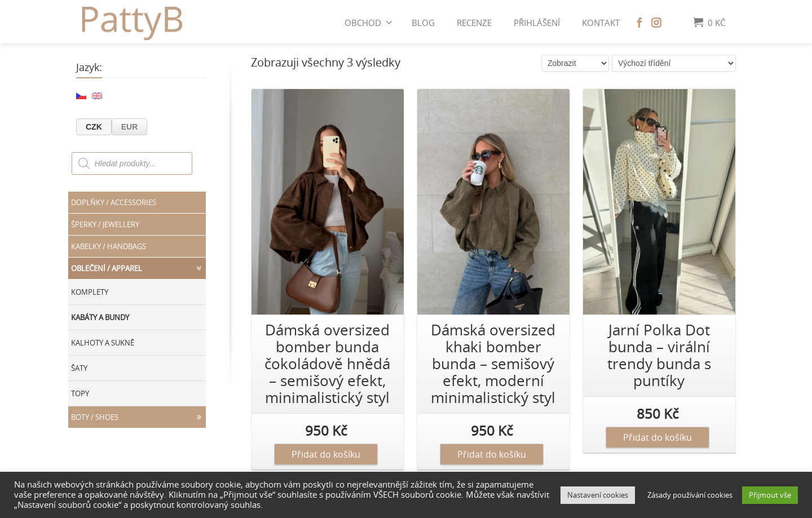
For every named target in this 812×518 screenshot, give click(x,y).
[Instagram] (656, 23)
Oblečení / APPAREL (138, 268)
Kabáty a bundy (100, 317)
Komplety (90, 292)
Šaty (79, 368)
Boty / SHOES (138, 417)
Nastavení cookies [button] (598, 495)
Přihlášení (537, 23)
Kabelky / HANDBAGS (109, 246)
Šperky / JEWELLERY (105, 224)
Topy (80, 393)
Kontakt (601, 23)
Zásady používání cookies (690, 495)
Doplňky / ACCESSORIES (114, 202)
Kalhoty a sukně (103, 343)
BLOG (423, 23)
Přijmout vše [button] (770, 495)
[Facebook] (639, 23)
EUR (130, 127)
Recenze (474, 23)
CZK (94, 127)
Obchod (369, 23)
